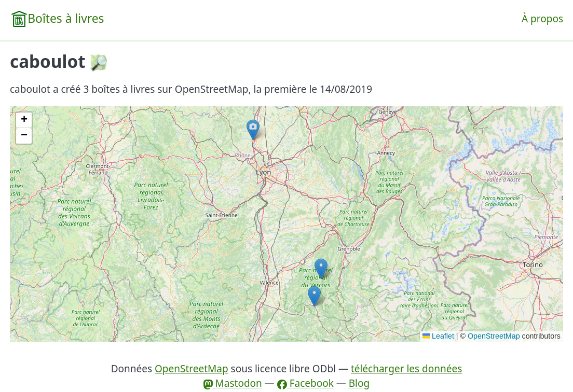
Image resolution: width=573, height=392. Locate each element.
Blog (359, 383)
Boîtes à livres (66, 18)
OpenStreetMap (494, 336)
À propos (542, 19)
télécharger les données (406, 369)
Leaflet (438, 336)
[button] (314, 296)
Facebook (305, 383)
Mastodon (233, 383)
